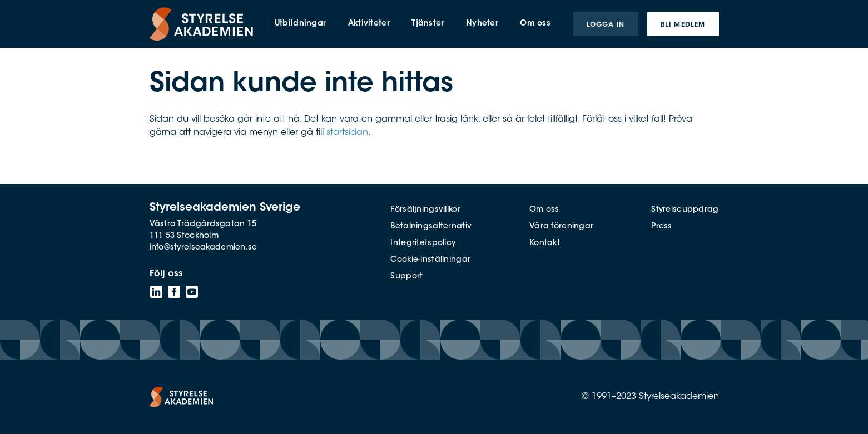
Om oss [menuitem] (535, 24)
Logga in (606, 25)
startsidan (347, 133)
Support (406, 277)
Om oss (544, 210)
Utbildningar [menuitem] (300, 24)
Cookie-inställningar (430, 260)
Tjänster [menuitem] (428, 24)
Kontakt (545, 243)
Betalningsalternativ (431, 227)
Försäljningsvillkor (425, 210)
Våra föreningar (561, 227)
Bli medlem (683, 25)
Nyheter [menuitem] (482, 24)
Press (661, 227)
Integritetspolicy (423, 243)
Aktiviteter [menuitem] (369, 24)
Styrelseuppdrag (685, 210)
